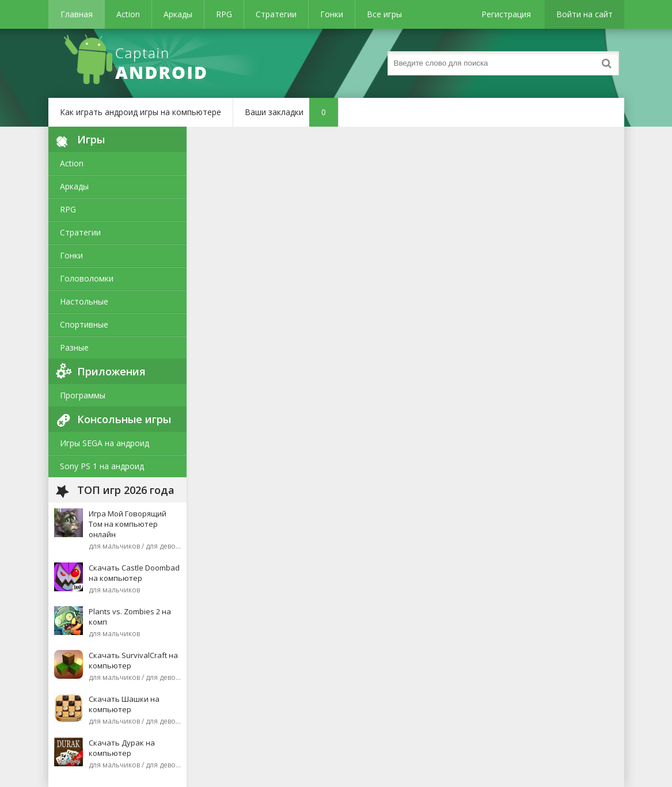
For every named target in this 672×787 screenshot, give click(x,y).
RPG (224, 14)
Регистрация (506, 14)
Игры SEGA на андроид (105, 443)
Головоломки (87, 278)
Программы (83, 395)
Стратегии (276, 14)
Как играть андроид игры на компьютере (141, 112)
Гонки (332, 14)
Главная (77, 14)
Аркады (178, 14)
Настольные (84, 301)
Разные (74, 347)
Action (128, 14)
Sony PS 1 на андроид (102, 466)
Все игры (384, 14)
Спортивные (84, 324)
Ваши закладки (291, 112)
